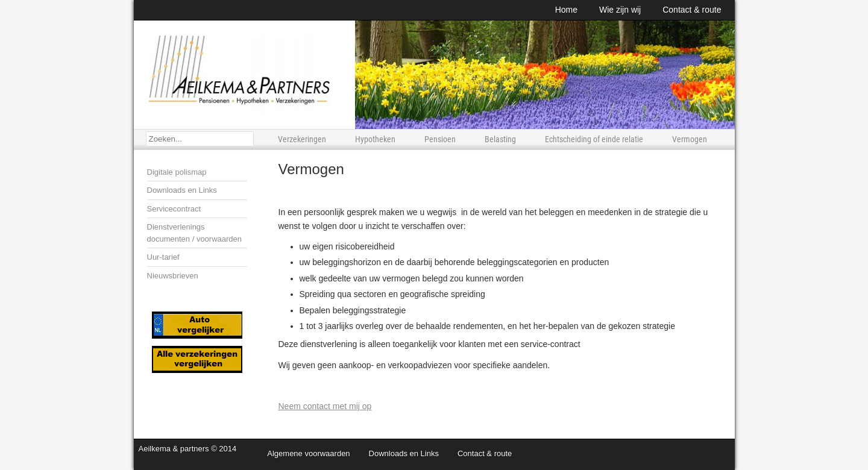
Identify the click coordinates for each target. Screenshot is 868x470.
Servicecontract (174, 209)
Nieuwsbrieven (173, 276)
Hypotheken (375, 139)
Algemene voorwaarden (308, 453)
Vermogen (690, 139)
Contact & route (692, 10)
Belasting (500, 139)
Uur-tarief (163, 257)
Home (566, 10)
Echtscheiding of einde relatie (594, 139)
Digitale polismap (177, 172)
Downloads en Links (182, 190)
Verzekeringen (302, 139)
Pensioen (440, 139)
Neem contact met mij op (325, 406)
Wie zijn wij (620, 10)
